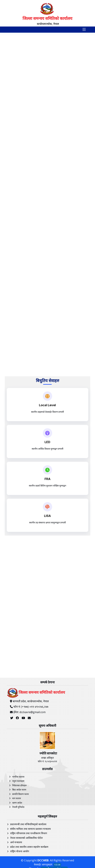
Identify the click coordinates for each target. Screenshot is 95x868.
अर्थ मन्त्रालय (16, 842)
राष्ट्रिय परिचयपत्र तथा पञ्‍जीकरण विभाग (29, 833)
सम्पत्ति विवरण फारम (20, 794)
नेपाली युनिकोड (18, 807)
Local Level (47, 405)
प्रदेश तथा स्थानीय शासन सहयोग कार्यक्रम (29, 847)
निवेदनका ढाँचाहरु (19, 785)
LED (47, 442)
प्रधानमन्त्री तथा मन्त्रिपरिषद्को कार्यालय (28, 824)
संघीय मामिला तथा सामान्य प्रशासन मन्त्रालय (30, 829)
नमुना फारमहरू (18, 781)
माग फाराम (17, 798)
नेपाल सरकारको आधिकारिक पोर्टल (26, 838)
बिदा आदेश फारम (19, 790)
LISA (47, 516)
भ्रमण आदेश (17, 803)
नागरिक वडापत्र (18, 777)
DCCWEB (43, 860)
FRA (47, 479)
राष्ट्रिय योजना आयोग (20, 851)
